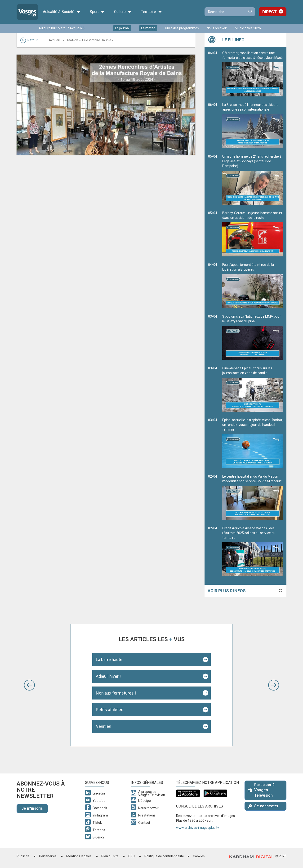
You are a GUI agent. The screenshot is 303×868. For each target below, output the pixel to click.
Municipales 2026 (248, 28)
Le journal (122, 28)
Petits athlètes (110, 710)
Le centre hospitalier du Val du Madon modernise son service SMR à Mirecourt (253, 497)
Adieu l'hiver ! (108, 676)
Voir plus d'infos (227, 591)
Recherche (250, 12)
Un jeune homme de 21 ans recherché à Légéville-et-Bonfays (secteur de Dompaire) (253, 180)
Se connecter (263, 806)
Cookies (199, 856)
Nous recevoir (217, 28)
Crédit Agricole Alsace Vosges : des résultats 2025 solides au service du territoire (253, 551)
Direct (270, 12)
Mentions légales (79, 856)
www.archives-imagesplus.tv (198, 828)
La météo (148, 28)
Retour (29, 40)
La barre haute (109, 659)
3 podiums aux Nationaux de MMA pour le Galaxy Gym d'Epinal (253, 337)
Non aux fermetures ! (116, 693)
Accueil (54, 40)
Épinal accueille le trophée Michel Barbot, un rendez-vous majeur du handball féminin (253, 443)
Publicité (23, 856)
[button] (29, 685)
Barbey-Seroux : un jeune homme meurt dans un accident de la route (253, 234)
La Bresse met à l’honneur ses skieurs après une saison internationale (253, 125)
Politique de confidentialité (164, 856)
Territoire (151, 12)
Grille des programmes (182, 28)
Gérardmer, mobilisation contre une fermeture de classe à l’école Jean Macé (253, 74)
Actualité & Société (62, 12)
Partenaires (48, 856)
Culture (123, 12)
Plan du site (110, 856)
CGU (131, 856)
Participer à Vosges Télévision (261, 790)
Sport (97, 12)
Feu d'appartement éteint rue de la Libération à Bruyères (253, 285)
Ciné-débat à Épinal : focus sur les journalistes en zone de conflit (253, 389)
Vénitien (104, 726)
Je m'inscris (32, 808)
